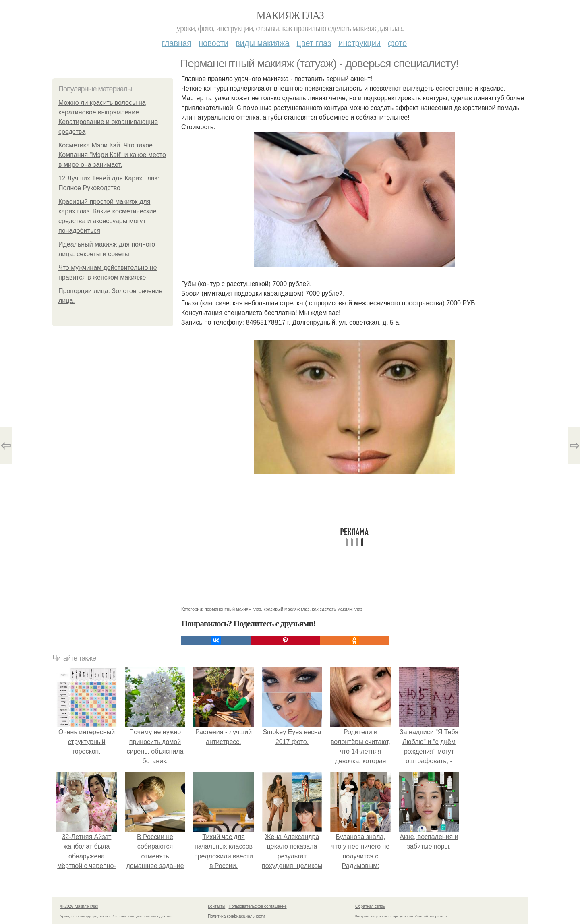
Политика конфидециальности (236, 916)
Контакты (216, 906)
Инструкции (359, 43)
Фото (397, 43)
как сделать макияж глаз (337, 609)
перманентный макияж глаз (233, 609)
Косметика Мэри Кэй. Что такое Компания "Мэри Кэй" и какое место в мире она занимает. (112, 155)
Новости (213, 43)
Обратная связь (370, 906)
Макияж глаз (290, 16)
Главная (177, 43)
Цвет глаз (314, 43)
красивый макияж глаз (286, 609)
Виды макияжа (263, 43)
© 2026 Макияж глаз (79, 906)
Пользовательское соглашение (258, 906)
